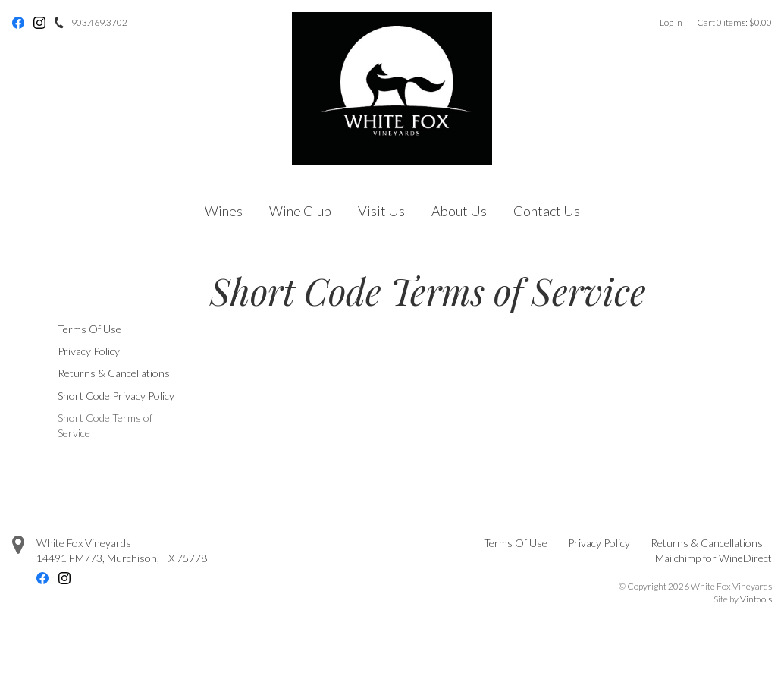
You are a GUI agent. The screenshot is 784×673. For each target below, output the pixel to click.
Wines (224, 211)
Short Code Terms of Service (105, 425)
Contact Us (547, 211)
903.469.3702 (99, 22)
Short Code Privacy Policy (116, 396)
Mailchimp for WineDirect (713, 558)
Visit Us (381, 211)
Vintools (756, 599)
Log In (671, 22)
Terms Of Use (89, 329)
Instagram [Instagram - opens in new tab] (39, 23)
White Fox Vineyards (84, 543)
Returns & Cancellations (114, 373)
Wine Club (300, 211)
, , (122, 558)
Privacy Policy (89, 351)
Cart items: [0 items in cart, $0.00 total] (734, 22)
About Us (459, 211)
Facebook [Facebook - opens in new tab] (18, 23)
